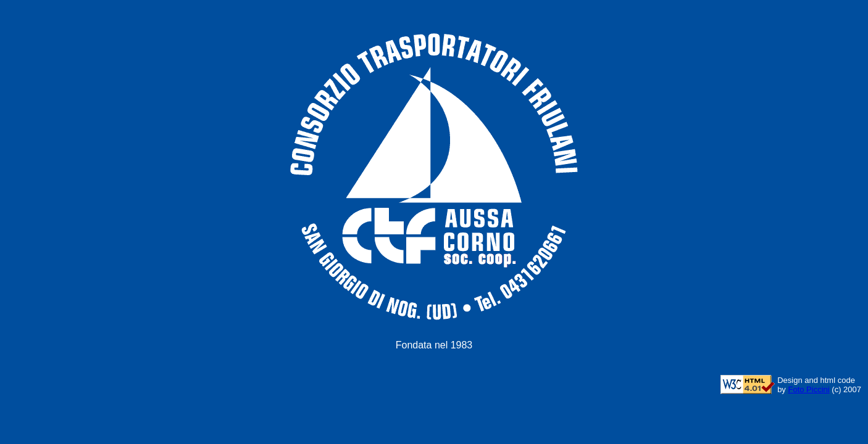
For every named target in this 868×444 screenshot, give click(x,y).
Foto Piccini (808, 389)
